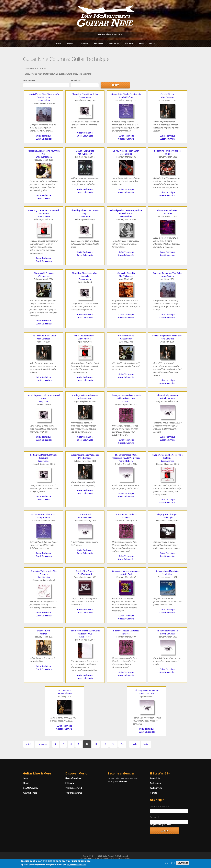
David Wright (167, 518)
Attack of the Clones (85, 571)
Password (155, 817)
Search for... (76, 81)
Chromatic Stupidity (126, 273)
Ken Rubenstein (85, 154)
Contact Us (155, 778)
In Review (70, 783)
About (26, 783)
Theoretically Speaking (167, 395)
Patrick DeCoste (167, 398)
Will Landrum (44, 276)
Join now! (122, 782)
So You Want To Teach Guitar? (126, 151)
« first (29, 744)
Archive (129, 44)
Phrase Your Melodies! (167, 210)
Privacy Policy (140, 861)
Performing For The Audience (167, 151)
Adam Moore (85, 637)
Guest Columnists (44, 139)
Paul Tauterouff (85, 574)
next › (135, 744)
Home (59, 44)
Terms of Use (121, 861)
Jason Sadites (44, 100)
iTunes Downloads (74, 778)
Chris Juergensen (44, 157)
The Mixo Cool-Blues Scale (44, 336)
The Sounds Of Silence (167, 631)
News (70, 44)
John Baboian (44, 577)
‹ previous (42, 744)
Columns (83, 44)
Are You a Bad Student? (126, 515)
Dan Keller (167, 213)
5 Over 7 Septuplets (85, 151)
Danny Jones (85, 97)
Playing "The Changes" (167, 515)
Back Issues (155, 783)
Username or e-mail (159, 807)
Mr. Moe (44, 634)
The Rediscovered (74, 788)
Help (141, 44)
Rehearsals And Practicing (167, 571)
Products (114, 44)
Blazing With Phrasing (44, 273)
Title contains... (30, 81)
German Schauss (64, 693)
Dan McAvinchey (31, 788)
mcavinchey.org (30, 793)
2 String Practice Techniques (85, 395)
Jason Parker (126, 154)
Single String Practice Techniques (167, 336)
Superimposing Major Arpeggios (85, 455)
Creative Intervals (126, 336)
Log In (152, 44)
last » (146, 744)
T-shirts (154, 793)
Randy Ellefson (126, 97)
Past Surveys (156, 788)
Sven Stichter (126, 216)
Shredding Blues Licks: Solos (85, 94)
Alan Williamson (126, 276)
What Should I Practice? (85, 336)
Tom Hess (126, 401)
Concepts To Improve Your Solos (167, 273)
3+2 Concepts (64, 690)
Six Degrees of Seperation (147, 690)
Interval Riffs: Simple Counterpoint (126, 94)
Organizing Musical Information (126, 571)
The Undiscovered (74, 793)
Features (98, 44)
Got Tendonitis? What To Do (44, 515)
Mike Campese (167, 97)
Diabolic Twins (44, 631)
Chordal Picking (167, 94)
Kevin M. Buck (126, 574)
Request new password (161, 825)
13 (113, 744)
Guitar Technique (44, 136)
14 (122, 744)
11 (96, 744)
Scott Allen (167, 574)
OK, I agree (170, 866)
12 (105, 744)
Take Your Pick (85, 515)
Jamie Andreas (44, 216)
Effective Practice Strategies (126, 631)
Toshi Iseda (167, 154)
